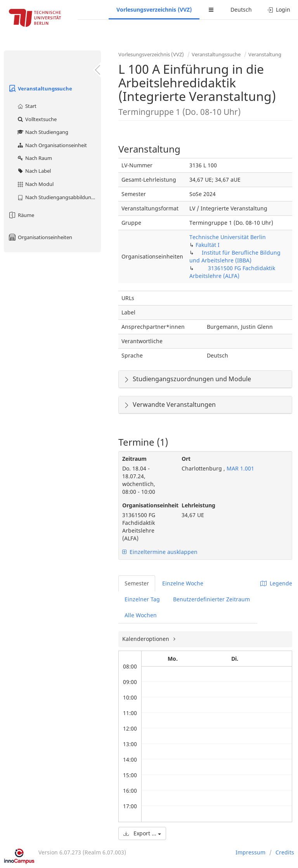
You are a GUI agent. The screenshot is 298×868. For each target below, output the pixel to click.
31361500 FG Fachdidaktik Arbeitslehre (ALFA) (232, 272)
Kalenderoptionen (146, 639)
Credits (285, 852)
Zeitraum (134, 459)
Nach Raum (34, 158)
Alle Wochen (141, 615)
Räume (21, 215)
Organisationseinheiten (40, 237)
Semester (137, 583)
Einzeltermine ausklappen (160, 552)
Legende (276, 583)
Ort (186, 459)
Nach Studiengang (42, 132)
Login (279, 10)
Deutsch (241, 10)
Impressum (250, 852)
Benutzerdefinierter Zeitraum (211, 599)
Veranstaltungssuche (40, 89)
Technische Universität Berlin (228, 237)
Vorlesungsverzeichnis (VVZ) (154, 10)
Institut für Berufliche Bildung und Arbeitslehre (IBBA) (235, 256)
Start (27, 106)
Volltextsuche (37, 119)
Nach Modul (35, 184)
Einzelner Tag (142, 599)
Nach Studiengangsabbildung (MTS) (59, 197)
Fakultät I (208, 245)
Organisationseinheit (146, 505)
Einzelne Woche (183, 583)
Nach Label (34, 171)
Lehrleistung (198, 505)
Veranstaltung (265, 54)
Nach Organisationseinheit (52, 145)
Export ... (142, 833)
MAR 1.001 (240, 468)
